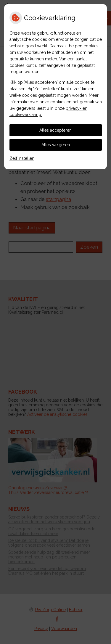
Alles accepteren (55, 130)
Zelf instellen (22, 158)
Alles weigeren (56, 145)
